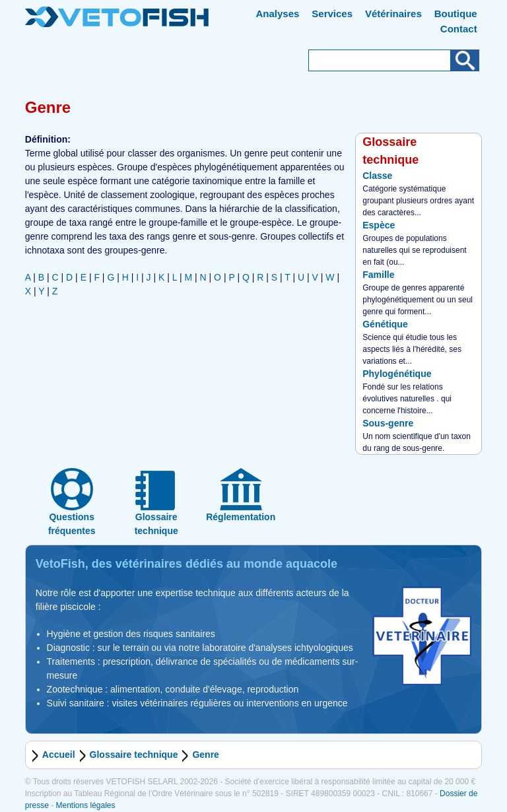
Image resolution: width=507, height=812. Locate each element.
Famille (378, 275)
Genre (205, 755)
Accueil (59, 755)
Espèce (379, 225)
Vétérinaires (393, 14)
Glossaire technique (134, 755)
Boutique (456, 14)
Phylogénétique (397, 374)
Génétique (385, 324)
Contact (459, 29)
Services (332, 14)
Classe (377, 176)
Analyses (278, 14)
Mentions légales (85, 805)
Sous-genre (388, 423)
